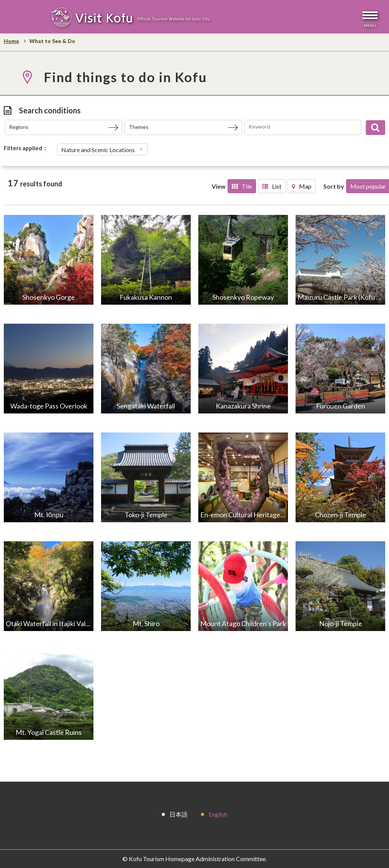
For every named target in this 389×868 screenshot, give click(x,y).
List (272, 186)
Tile (242, 186)
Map (302, 186)
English (218, 814)
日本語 (179, 814)
